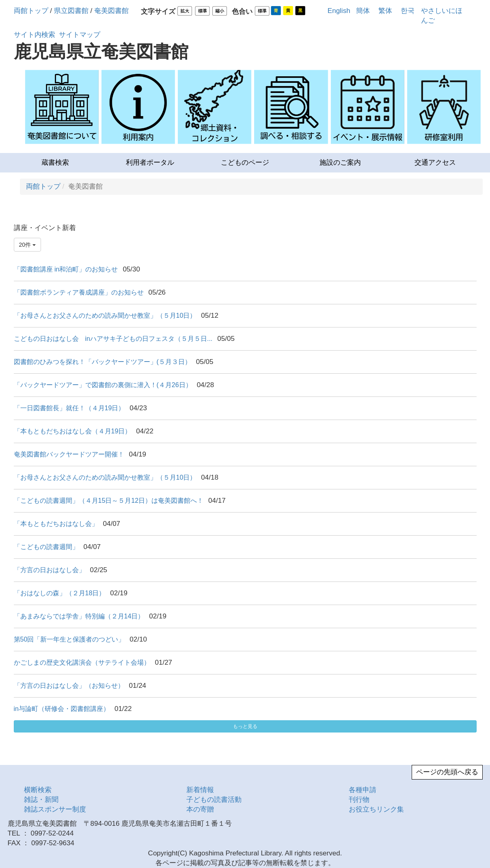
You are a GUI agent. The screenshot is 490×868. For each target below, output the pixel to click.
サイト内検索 (35, 35)
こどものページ (245, 163)
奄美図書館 (111, 11)
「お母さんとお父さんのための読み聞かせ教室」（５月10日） (105, 316)
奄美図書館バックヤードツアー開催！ (69, 454)
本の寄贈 (200, 809)
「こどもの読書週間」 (46, 547)
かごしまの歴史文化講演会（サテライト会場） (82, 662)
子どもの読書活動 (214, 800)
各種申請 (363, 790)
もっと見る (245, 726)
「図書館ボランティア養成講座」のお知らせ (79, 292)
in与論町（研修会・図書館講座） (62, 709)
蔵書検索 (55, 163)
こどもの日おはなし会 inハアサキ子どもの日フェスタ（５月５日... (113, 339)
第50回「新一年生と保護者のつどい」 (69, 639)
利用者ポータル (150, 163)
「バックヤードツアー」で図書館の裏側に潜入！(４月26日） (103, 385)
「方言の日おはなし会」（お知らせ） (69, 686)
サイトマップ (80, 35)
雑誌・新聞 (41, 800)
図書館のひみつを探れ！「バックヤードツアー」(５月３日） (103, 362)
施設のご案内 (340, 163)
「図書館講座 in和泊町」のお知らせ (66, 269)
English (339, 11)
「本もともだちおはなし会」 (56, 524)
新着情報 (200, 790)
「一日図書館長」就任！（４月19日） (69, 408)
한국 (408, 11)
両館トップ (31, 11)
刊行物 (359, 800)
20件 (27, 245)
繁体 (385, 11)
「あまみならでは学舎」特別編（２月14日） (79, 616)
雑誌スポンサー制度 (55, 809)
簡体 (363, 11)
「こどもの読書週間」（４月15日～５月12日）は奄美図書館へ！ (109, 501)
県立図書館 (71, 11)
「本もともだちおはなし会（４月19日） (73, 431)
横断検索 (38, 790)
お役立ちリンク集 (376, 809)
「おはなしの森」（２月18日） (60, 593)
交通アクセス (435, 163)
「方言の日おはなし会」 (50, 570)
